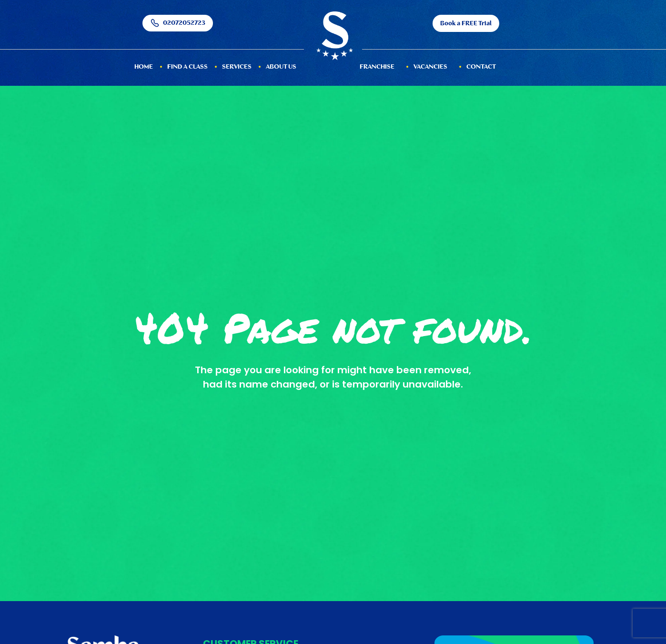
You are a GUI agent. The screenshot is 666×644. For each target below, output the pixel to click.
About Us (281, 67)
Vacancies (430, 67)
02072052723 (178, 23)
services (237, 67)
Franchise (377, 67)
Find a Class (187, 67)
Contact (481, 67)
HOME (144, 67)
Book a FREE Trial (466, 24)
